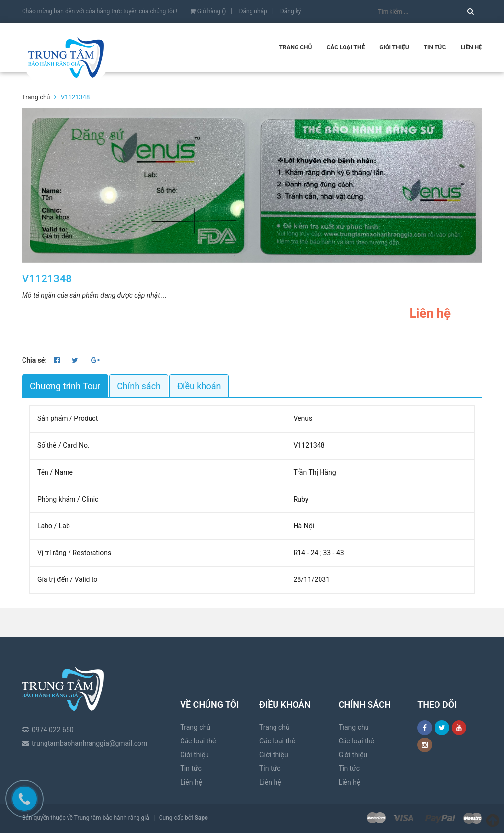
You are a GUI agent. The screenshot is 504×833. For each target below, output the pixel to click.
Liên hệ (471, 47)
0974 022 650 (53, 697)
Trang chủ (295, 47)
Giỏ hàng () (208, 11)
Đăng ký (291, 11)
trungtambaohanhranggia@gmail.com (90, 711)
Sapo (201, 818)
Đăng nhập (253, 11)
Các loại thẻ (345, 47)
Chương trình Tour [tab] (65, 386)
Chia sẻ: (34, 360)
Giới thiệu (394, 47)
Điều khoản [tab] (199, 386)
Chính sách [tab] (139, 386)
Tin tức (435, 47)
